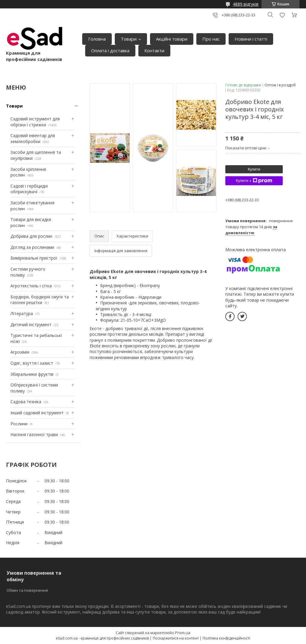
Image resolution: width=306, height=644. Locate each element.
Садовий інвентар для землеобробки (33, 138)
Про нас (211, 39)
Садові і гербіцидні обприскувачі (29, 189)
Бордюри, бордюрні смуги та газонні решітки (40, 300)
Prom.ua (183, 633)
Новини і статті (251, 39)
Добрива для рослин (31, 236)
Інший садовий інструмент (37, 413)
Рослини (19, 424)
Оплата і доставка (110, 50)
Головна (97, 39)
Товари (129, 39)
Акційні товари (172, 39)
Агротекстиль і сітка (31, 286)
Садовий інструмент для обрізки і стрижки (35, 122)
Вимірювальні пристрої (34, 258)
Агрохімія (20, 352)
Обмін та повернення (27, 590)
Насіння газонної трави (34, 434)
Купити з (254, 181)
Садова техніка (26, 402)
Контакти (154, 50)
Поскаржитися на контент (176, 638)
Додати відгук (282, 15)
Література (22, 313)
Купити (254, 169)
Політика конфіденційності (226, 638)
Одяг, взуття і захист (32, 363)
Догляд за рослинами (32, 247)
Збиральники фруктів (32, 374)
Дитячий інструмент (31, 325)
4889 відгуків (246, 4)
